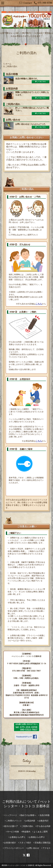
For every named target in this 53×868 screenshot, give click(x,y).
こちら (39, 304)
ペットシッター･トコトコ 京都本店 (21, 865)
